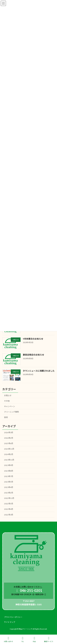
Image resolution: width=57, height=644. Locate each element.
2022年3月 (9, 515)
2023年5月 (9, 482)
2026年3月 (9, 432)
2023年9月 (9, 465)
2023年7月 (9, 476)
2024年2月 (9, 454)
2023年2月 (9, 493)
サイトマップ (10, 622)
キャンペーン (9, 406)
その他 (7, 401)
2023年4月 (9, 487)
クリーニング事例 (11, 412)
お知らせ (8, 395)
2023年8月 (9, 471)
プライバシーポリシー (13, 617)
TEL (23, 639)
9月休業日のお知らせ (33, 339)
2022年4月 (9, 509)
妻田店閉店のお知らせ (33, 355)
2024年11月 (9, 449)
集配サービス (49, 639)
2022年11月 (9, 498)
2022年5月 (9, 504)
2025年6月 (9, 443)
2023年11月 (9, 460)
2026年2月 (9, 438)
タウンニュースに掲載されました (39, 371)
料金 (35, 639)
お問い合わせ (8, 639)
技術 (6, 417)
